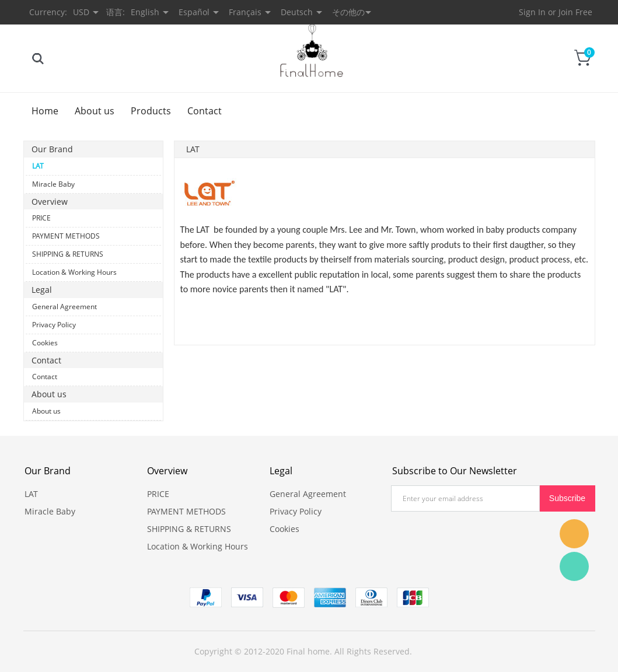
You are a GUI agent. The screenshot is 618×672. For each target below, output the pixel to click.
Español (194, 12)
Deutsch (297, 12)
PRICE (41, 218)
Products (151, 111)
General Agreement (64, 307)
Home (45, 111)
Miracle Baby (53, 184)
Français (245, 12)
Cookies (45, 343)
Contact (205, 111)
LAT (38, 166)
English (145, 12)
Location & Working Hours (74, 272)
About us (95, 111)
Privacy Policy (54, 325)
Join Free (575, 12)
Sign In (532, 12)
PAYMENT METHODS (66, 236)
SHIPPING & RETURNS (68, 254)
